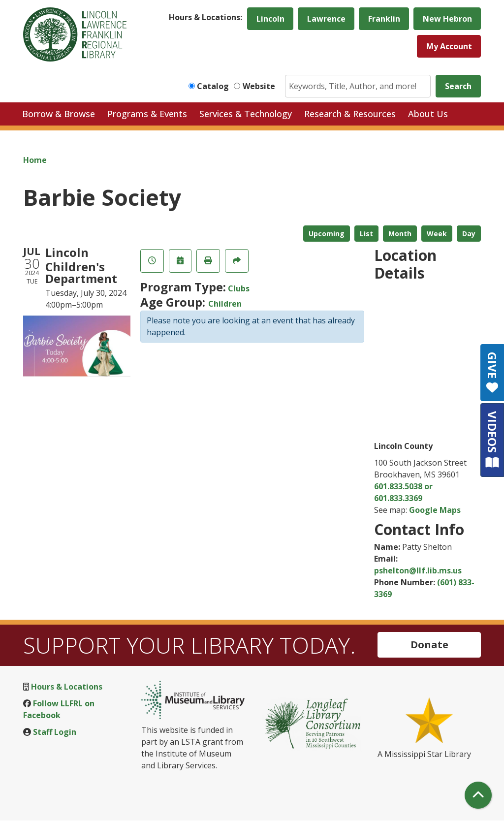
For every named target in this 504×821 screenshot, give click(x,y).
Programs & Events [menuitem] (147, 114)
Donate (429, 645)
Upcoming (327, 234)
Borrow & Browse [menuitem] (59, 114)
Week (437, 234)
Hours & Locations (67, 687)
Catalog (213, 86)
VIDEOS (492, 440)
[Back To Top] (478, 795)
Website (259, 86)
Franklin (384, 19)
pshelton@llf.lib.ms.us (418, 570)
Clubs (239, 288)
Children (225, 304)
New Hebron (447, 19)
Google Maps (435, 510)
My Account (449, 46)
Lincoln (270, 19)
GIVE (492, 373)
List (366, 234)
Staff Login (55, 732)
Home (35, 160)
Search (458, 86)
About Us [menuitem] (428, 114)
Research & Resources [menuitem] (350, 114)
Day (469, 234)
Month (400, 234)
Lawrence (326, 19)
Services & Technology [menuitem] (246, 114)
